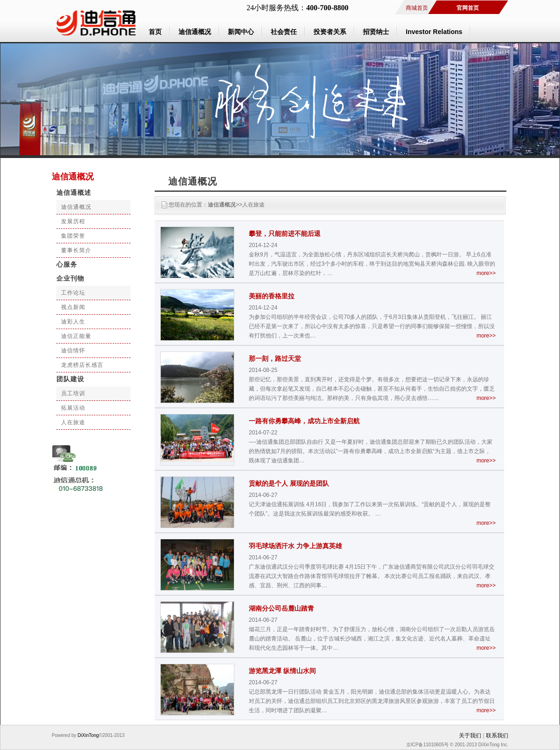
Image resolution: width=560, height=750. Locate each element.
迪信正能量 (76, 336)
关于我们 (470, 736)
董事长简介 (76, 250)
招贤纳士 (376, 32)
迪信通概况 (195, 32)
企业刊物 (70, 279)
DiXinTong (88, 735)
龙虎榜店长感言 (82, 365)
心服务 (67, 265)
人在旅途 (73, 422)
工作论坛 (73, 293)
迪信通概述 (74, 193)
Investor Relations (434, 32)
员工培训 (73, 393)
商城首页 (417, 8)
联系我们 (497, 736)
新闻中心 (241, 32)
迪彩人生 (73, 322)
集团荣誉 (73, 236)
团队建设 (70, 379)
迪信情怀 (73, 351)
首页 (155, 32)
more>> (486, 273)
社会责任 (284, 32)
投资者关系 (330, 32)
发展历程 (73, 221)
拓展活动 (73, 408)
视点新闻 (73, 307)
